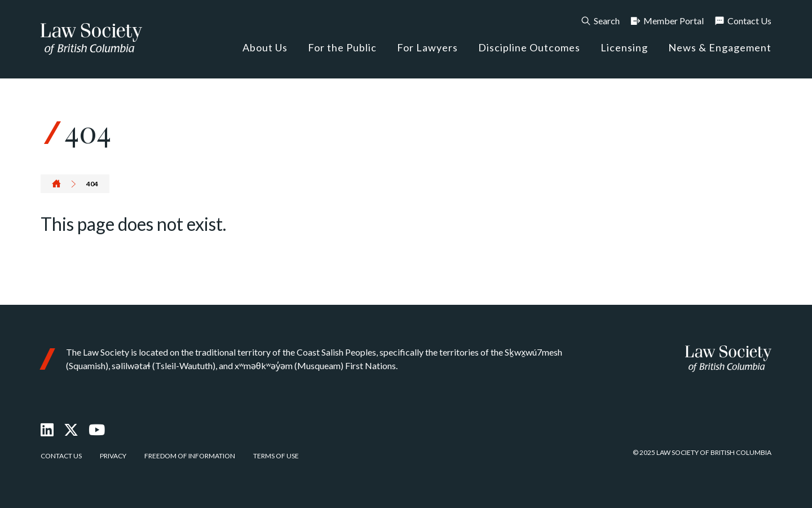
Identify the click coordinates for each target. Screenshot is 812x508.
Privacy (113, 456)
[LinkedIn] (47, 430)
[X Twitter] (71, 430)
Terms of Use (276, 456)
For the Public (342, 47)
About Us (265, 47)
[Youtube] (97, 430)
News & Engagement (720, 47)
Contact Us (743, 21)
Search (600, 21)
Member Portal (667, 21)
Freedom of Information (190, 456)
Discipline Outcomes (529, 47)
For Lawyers (427, 47)
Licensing (624, 47)
